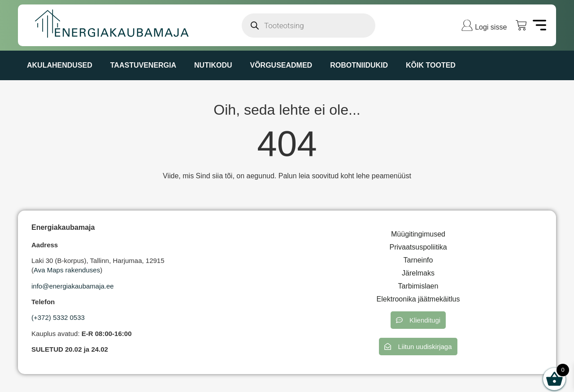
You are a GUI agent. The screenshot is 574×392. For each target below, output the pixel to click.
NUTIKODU (213, 65)
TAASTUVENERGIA (143, 65)
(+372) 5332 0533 (58, 317)
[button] (418, 320)
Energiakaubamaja (63, 227)
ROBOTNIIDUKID (359, 65)
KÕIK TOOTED (431, 65)
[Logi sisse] (467, 25)
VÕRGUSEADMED (281, 65)
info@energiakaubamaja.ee (73, 286)
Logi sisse (491, 27)
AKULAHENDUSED (60, 65)
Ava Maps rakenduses (67, 270)
